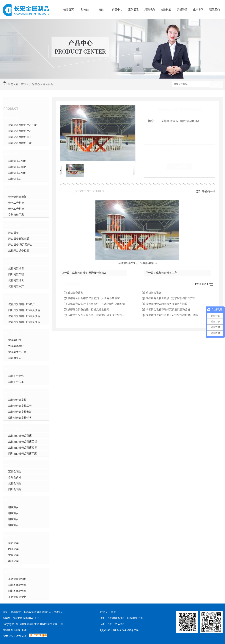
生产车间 (198, 10)
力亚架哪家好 (16, 346)
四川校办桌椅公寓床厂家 (23, 453)
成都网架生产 (16, 286)
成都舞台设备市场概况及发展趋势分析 (168, 309)
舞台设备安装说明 (19, 238)
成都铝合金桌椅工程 (20, 406)
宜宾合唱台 (15, 471)
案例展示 (133, 10)
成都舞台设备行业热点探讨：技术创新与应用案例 (96, 304)
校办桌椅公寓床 (20, 428)
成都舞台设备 (75, 293)
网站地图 (8, 630)
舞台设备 (48, 84)
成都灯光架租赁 (17, 167)
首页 (24, 84)
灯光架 (85, 10)
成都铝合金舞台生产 (20, 131)
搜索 (216, 84)
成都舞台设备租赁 (19, 250)
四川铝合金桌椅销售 (20, 418)
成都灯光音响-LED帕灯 (22, 304)
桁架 (101, 10)
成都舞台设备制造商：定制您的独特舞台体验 (172, 315)
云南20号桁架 (16, 209)
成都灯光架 (15, 179)
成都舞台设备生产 (166, 273)
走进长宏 (166, 10)
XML (25, 630)
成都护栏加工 (16, 382)
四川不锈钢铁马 (17, 591)
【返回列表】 (202, 284)
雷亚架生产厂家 (17, 352)
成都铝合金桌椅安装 (20, 412)
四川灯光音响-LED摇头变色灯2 (26, 310)
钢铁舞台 (15, 500)
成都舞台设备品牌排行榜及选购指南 (88, 309)
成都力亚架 (15, 358)
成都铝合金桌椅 (17, 400)
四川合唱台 (15, 489)
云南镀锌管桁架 (17, 197)
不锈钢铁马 (17, 572)
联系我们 (215, 10)
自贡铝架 (13, 543)
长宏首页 (69, 10)
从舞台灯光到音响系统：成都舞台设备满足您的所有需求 (97, 315)
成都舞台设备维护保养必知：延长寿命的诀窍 (94, 298)
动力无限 (21, 636)
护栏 (12, 369)
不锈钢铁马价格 (17, 597)
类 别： (154, 150)
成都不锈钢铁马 (17, 585)
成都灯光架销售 (17, 161)
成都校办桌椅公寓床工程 (23, 442)
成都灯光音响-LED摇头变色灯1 (26, 316)
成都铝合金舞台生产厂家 (23, 125)
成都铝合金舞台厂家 (20, 143)
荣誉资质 (182, 10)
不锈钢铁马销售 (17, 579)
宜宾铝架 (13, 555)
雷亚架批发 (15, 340)
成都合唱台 (15, 483)
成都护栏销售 (16, 376)
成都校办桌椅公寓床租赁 (23, 447)
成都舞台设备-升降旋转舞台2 (89, 273)
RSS (17, 630)
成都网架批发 (16, 280)
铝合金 (13, 118)
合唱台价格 (15, 477)
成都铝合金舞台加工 (20, 137)
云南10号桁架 (16, 203)
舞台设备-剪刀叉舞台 (20, 244)
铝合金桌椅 (17, 393)
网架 (12, 261)
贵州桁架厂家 (16, 215)
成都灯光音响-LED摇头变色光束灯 (28, 322)
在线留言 (180, 167)
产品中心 (117, 10)
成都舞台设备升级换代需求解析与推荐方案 (171, 298)
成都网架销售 (16, 268)
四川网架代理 (16, 274)
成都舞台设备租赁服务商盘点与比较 (167, 304)
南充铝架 (13, 561)
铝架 (12, 536)
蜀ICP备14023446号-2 (26, 618)
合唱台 (13, 464)
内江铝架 (13, 549)
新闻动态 (150, 10)
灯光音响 (15, 297)
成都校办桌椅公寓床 (20, 436)
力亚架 (13, 333)
